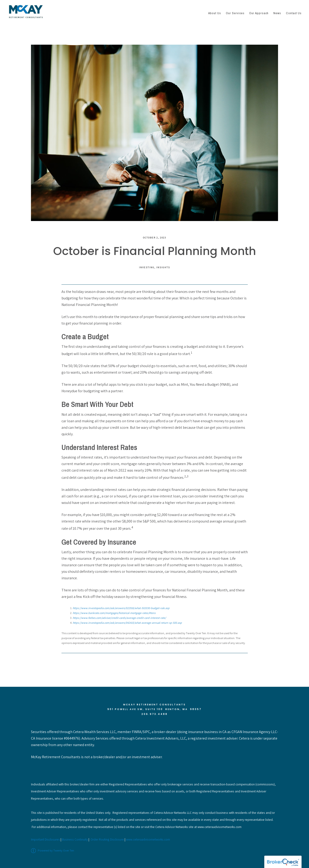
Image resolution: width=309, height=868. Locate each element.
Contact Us (294, 13)
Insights (163, 267)
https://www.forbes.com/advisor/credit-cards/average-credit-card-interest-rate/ (119, 618)
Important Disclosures (45, 839)
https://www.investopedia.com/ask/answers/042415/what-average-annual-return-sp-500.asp (127, 623)
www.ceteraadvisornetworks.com (148, 839)
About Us (215, 13)
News (277, 13)
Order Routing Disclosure (107, 839)
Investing (147, 267)
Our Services (235, 13)
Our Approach (259, 13)
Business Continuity (75, 839)
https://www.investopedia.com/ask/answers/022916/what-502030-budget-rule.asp (121, 608)
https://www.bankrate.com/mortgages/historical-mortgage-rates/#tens (114, 613)
